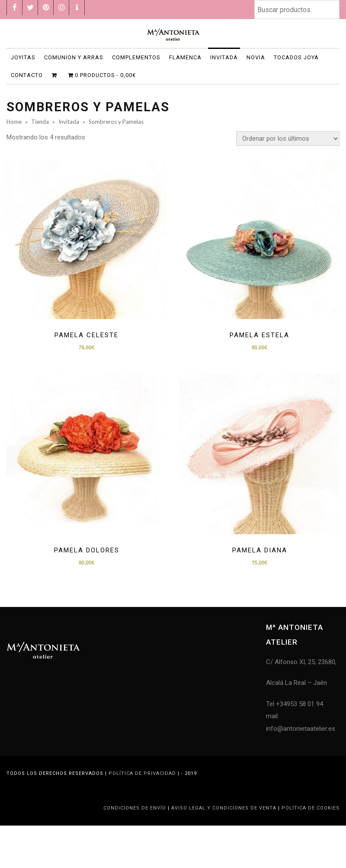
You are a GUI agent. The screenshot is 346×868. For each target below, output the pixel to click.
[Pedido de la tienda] (288, 139)
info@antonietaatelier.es (301, 729)
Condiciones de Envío (136, 808)
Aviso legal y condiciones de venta (225, 808)
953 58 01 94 (305, 704)
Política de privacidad (142, 773)
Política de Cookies (311, 808)
